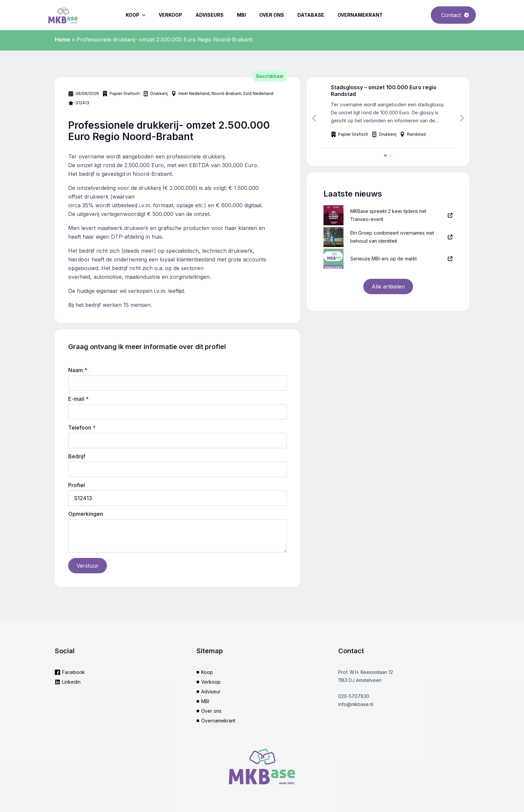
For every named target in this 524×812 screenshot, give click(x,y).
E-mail (78, 399)
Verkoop (170, 15)
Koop (133, 15)
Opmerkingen (86, 514)
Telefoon (82, 428)
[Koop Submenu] (146, 15)
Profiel (77, 485)
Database (311, 15)
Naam (78, 370)
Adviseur (211, 691)
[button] (314, 118)
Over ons (272, 15)
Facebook (74, 672)
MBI (241, 15)
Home (62, 39)
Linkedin (71, 682)
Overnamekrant (360, 15)
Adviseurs (210, 15)
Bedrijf (77, 456)
